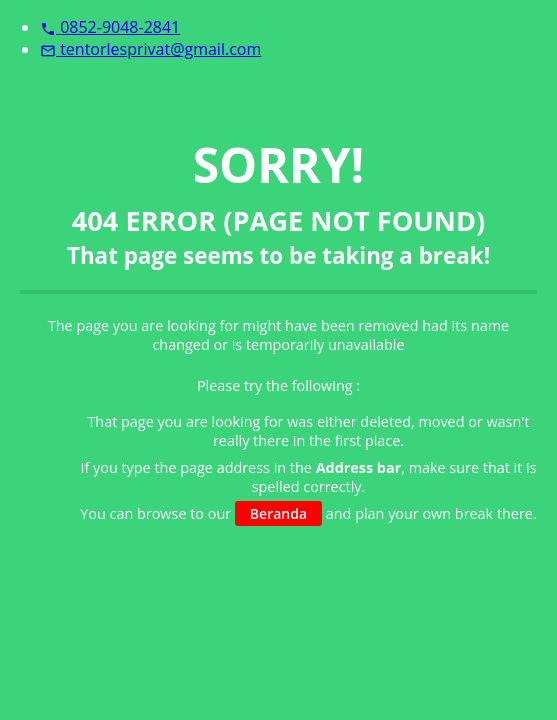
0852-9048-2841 (110, 27)
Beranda (278, 513)
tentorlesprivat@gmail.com (150, 49)
